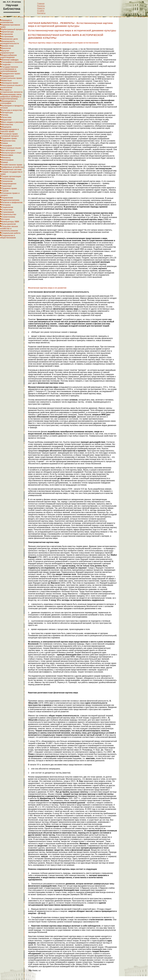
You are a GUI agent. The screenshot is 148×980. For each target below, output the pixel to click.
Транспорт (7, 186)
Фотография (8, 160)
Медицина (6, 127)
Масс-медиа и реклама (12, 122)
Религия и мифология (12, 202)
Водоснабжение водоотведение (8, 56)
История (6, 219)
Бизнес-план (8, 46)
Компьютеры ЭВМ (10, 222)
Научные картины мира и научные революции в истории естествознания (63, 43)
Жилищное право (10, 83)
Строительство (9, 214)
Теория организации (11, 176)
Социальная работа (11, 233)
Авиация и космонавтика (7, 21)
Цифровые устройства (13, 167)
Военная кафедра (10, 60)
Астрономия (8, 37)
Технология (7, 181)
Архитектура (8, 32)
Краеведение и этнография (8, 102)
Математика (7, 125)
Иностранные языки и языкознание (11, 86)
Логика (5, 115)
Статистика (7, 210)
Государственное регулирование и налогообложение (9, 69)
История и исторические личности (11, 91)
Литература (7, 113)
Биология (6, 48)
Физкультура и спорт (12, 153)
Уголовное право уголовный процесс (9, 135)
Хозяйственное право (12, 165)
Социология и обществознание (8, 237)
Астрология (7, 34)
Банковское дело (10, 39)
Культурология (9, 224)
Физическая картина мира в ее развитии (47, 288)
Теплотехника (8, 179)
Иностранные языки (11, 148)
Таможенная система (12, 169)
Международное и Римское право (9, 130)
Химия (5, 143)
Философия (7, 155)
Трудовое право (9, 138)
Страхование (8, 212)
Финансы (6, 158)
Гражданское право (11, 74)
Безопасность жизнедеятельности (9, 42)
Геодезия (6, 65)
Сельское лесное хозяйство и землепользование (9, 229)
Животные (7, 81)
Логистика (6, 117)
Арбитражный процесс (13, 29)
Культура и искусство (12, 110)
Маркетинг (7, 120)
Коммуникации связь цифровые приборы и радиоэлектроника (11, 97)
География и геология (12, 62)
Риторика (6, 205)
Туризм (5, 191)
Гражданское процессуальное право (11, 77)
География (7, 146)
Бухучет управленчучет (7, 52)
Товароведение (9, 184)
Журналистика (9, 141)
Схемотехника (8, 217)
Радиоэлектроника (10, 200)
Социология (7, 207)
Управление (7, 198)
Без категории (8, 150)
